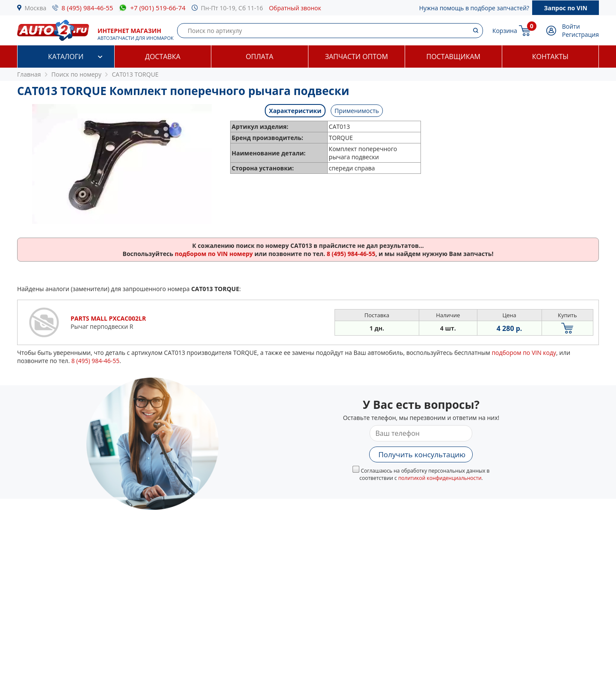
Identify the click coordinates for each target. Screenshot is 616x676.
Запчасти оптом (357, 57)
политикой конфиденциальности (440, 478)
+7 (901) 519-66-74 (158, 8)
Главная (29, 74)
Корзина (505, 31)
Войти (571, 26)
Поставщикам (453, 57)
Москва (36, 8)
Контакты (550, 57)
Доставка (163, 57)
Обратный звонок (295, 8)
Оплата (260, 57)
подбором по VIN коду (524, 353)
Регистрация (580, 34)
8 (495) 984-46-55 (87, 8)
